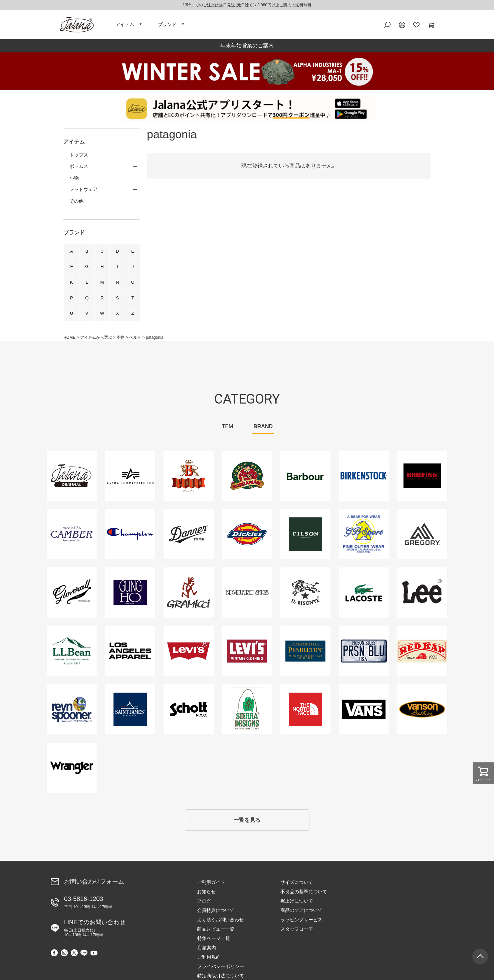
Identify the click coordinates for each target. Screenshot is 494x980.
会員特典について (216, 912)
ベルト (135, 339)
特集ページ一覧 (380, 884)
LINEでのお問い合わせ (95, 930)
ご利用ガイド (211, 884)
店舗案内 (373, 894)
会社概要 (373, 931)
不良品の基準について (304, 894)
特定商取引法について (387, 922)
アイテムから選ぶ (96, 339)
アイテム (125, 25)
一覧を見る (247, 822)
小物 (120, 339)
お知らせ (206, 894)
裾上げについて (297, 903)
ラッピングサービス (301, 922)
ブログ (204, 903)
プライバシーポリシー (387, 912)
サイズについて (297, 884)
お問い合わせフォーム (94, 883)
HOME (69, 339)
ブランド (167, 25)
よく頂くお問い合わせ (220, 922)
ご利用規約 (376, 903)
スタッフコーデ (297, 931)
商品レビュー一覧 (216, 931)
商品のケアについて (301, 912)
